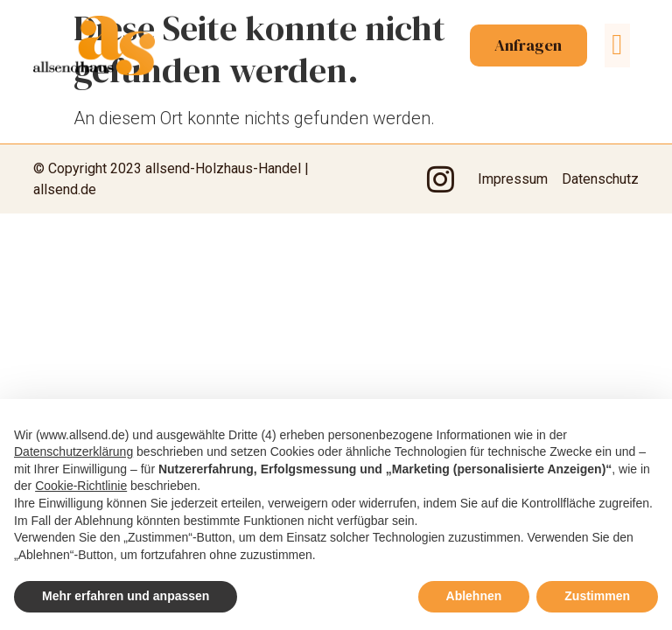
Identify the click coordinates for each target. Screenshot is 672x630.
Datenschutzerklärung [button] (73, 451)
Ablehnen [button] (474, 596)
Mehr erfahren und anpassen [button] (126, 596)
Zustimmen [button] (597, 596)
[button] (617, 48)
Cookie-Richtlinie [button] (81, 486)
